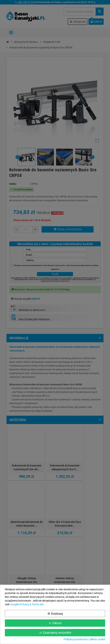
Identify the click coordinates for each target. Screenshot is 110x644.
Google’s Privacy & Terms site (27, 604)
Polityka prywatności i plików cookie (84, 639)
